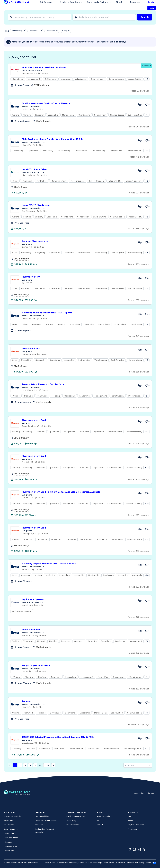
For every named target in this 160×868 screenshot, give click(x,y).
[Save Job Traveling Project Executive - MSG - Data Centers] (147, 565)
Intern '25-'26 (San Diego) (78, 205)
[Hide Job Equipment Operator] (140, 601)
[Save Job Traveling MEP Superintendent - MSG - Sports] (147, 314)
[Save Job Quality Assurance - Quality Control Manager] (147, 105)
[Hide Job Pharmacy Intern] (140, 278)
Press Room (133, 829)
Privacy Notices (62, 863)
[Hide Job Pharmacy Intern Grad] (140, 422)
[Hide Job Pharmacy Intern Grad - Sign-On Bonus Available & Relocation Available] (140, 493)
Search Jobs (8, 821)
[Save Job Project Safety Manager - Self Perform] (147, 386)
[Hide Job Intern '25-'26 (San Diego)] (140, 207)
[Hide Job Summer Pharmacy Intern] (140, 242)
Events (130, 821)
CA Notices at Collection (124, 863)
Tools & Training (10, 833)
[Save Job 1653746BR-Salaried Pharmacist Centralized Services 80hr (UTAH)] (147, 738)
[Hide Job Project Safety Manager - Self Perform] (140, 386)
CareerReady (71, 821)
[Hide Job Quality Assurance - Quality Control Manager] (140, 105)
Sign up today (118, 42)
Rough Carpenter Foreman (78, 666)
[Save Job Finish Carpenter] (147, 631)
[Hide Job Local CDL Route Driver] (140, 171)
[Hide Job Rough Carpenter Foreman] (140, 667)
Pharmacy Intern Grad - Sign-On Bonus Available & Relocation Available (78, 492)
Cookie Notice (108, 863)
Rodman (78, 701)
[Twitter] (144, 850)
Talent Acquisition (42, 816)
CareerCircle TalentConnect (46, 821)
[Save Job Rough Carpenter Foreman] (147, 667)
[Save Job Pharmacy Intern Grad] (147, 422)
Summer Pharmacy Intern (78, 241)
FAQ (98, 821)
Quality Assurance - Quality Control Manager (78, 103)
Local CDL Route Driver (78, 169)
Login (136, 793)
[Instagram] (134, 850)
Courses (8, 842)
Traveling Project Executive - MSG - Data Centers (78, 564)
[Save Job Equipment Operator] (147, 601)
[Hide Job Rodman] (140, 703)
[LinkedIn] (139, 850)
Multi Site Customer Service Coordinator (80, 68)
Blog (130, 816)
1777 (47, 765)
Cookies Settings (95, 863)
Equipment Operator (78, 600)
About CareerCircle (104, 816)
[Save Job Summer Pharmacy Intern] (147, 242)
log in (29, 42)
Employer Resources (136, 825)
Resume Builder (11, 838)
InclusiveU (39, 825)
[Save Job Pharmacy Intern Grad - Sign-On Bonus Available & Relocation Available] (147, 493)
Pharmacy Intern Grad (78, 420)
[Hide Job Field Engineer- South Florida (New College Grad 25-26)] (140, 140)
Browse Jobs (9, 825)
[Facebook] (130, 850)
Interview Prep (11, 846)
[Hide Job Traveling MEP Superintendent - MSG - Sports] (140, 314)
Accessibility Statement (78, 863)
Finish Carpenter (78, 630)
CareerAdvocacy (72, 825)
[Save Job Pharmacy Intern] (147, 278)
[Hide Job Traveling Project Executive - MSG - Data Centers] (140, 565)
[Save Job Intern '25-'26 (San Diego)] (147, 207)
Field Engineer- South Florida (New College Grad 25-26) (78, 139)
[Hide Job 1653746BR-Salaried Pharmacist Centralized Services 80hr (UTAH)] (140, 738)
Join (143, 793)
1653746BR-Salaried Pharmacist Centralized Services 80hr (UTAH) (78, 737)
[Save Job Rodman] (147, 703)
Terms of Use (50, 863)
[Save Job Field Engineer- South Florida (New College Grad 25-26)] (147, 140)
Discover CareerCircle (12, 816)
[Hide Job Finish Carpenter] (140, 631)
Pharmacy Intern (78, 277)
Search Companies (11, 829)
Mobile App (9, 851)
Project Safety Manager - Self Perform (78, 384)
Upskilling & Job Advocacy (76, 816)
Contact (151, 793)
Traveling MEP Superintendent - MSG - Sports (78, 313)
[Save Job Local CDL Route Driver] (147, 171)
